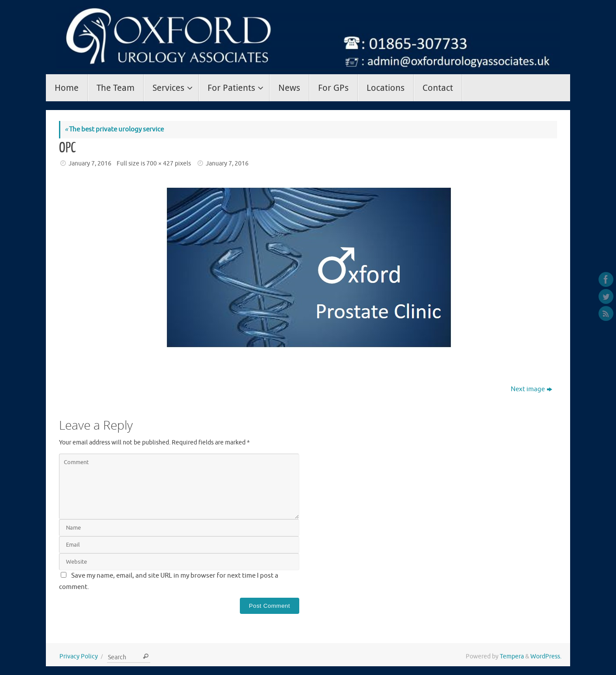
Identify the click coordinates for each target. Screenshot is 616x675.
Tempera (512, 656)
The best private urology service (114, 129)
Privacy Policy (79, 656)
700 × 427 (160, 164)
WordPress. (546, 656)
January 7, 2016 (90, 164)
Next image (531, 389)
